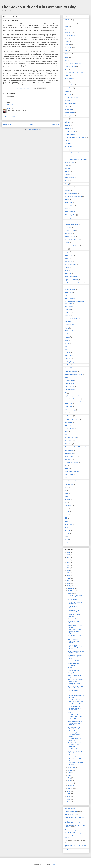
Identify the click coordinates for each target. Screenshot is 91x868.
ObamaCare (68, 110)
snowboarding (69, 524)
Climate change (69, 380)
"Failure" (67, 171)
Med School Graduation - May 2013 (75, 159)
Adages (67, 252)
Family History (69, 187)
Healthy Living (69, 292)
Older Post (55, 125)
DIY (66, 393)
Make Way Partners (70, 134)
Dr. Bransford (69, 147)
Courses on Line (69, 387)
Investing (67, 107)
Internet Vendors (70, 428)
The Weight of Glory (71, 833)
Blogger (55, 864)
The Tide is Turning (74, 749)
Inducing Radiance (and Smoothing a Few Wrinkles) (75, 723)
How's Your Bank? (73, 661)
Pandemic (68, 309)
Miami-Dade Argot (70, 212)
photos (67, 91)
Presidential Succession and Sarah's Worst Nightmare (75, 745)
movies (67, 119)
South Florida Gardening (72, 472)
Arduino (67, 258)
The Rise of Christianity (72, 481)
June (70, 775)
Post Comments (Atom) (35, 130)
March (70, 783)
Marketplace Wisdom (71, 438)
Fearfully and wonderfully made (74, 283)
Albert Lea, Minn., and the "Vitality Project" (76, 687)
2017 (68, 565)
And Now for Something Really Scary (75, 603)
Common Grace (69, 178)
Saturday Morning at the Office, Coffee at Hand (75, 596)
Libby (66, 435)
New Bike (71, 712)
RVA (66, 466)
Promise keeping (70, 113)
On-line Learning (70, 162)
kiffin (66, 518)
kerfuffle (67, 512)
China (66, 377)
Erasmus (67, 76)
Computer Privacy (70, 383)
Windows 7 (71, 668)
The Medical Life (70, 325)
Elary (66, 413)
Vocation (67, 337)
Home (31, 125)
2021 (68, 557)
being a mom (68, 168)
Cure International (70, 390)
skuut (66, 521)
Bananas (67, 45)
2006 (68, 797)
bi (65, 490)
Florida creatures (70, 286)
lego (66, 60)
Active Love (68, 359)
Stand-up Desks (69, 116)
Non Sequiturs (69, 453)
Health (67, 57)
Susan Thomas (69, 475)
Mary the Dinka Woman (72, 97)
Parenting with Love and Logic (74, 836)
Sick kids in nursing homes (73, 319)
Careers (67, 267)
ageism (67, 487)
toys (66, 537)
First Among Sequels (71, 811)
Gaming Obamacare (74, 684)
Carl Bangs (68, 128)
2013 (68, 575)
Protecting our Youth (71, 218)
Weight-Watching (70, 236)
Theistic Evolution (70, 230)
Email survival (69, 416)
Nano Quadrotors (70, 298)
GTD (66, 29)
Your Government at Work (72, 240)
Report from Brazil (73, 670)
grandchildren (69, 88)
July (70, 773)
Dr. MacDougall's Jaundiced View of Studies (74, 735)
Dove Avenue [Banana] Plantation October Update (75, 631)
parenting (67, 100)
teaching (67, 530)
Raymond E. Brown (70, 66)
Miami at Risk (69, 441)
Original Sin (68, 830)
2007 (68, 794)
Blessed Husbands (70, 264)
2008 (68, 791)
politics (67, 243)
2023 (68, 552)
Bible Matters (69, 261)
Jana (66, 819)
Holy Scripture (69, 814)
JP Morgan (68, 156)
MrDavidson (68, 444)
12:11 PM (10, 105)
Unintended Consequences (73, 331)
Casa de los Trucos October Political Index (75, 611)
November (71, 591)
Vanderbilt (68, 334)
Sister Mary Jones (73, 619)
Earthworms (68, 407)
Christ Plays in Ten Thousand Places (75, 817)
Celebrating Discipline (71, 371)
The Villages (68, 227)
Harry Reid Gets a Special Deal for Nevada (76, 680)
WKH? (67, 340)
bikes (66, 493)
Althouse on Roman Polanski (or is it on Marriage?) (74, 729)
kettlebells (68, 515)
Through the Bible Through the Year (75, 138)
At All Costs (68, 850)
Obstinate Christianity (71, 456)
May (70, 778)
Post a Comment (10, 117)
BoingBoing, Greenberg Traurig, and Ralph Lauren (75, 657)
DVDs (66, 271)
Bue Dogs (68, 365)
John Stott (68, 94)
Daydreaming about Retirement (74, 396)
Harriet (67, 199)
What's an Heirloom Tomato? (74, 622)
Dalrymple (68, 274)
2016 (68, 568)
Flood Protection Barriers (72, 419)
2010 (68, 583)
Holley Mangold (69, 425)
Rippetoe (67, 469)
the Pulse (67, 353)
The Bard (67, 221)
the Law (67, 534)
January (71, 788)
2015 (68, 570)
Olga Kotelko (68, 459)
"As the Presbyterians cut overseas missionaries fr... (75, 759)
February (71, 786)
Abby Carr (68, 122)
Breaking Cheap (69, 362)
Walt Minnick (68, 233)
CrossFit (67, 181)
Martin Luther (69, 79)
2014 (68, 573)
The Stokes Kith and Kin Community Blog (39, 7)
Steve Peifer (68, 48)
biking (66, 496)
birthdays (67, 343)
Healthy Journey (69, 23)
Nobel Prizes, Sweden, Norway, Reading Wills (75, 701)
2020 (68, 560)
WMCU (67, 82)
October (71, 593)
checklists (68, 500)
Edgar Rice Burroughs (71, 280)
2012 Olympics (69, 356)
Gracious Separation (71, 193)
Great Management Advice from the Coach (76, 652)
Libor (66, 209)
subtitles (67, 527)
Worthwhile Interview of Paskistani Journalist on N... (76, 753)
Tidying (67, 328)
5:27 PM (10, 113)
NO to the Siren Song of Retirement (75, 447)
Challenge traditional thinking (73, 374)
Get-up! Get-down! (73, 673)
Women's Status (69, 85)
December (71, 588)
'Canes (67, 42)
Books (66, 26)
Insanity (67, 295)
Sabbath (67, 315)
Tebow (67, 69)
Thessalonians (69, 484)
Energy (67, 184)
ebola (66, 503)
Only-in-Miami (69, 306)
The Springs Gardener (71, 224)
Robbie (9, 108)
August (70, 770)
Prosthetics (68, 312)
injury (66, 349)
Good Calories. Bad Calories (73, 153)
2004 (68, 802)
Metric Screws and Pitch (75, 704)
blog (66, 346)
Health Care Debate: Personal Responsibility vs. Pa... (76, 647)
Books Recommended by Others (74, 73)
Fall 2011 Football (70, 131)
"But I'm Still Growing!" (75, 693)
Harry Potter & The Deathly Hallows (75, 845)
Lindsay (67, 838)
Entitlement (68, 54)
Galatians (67, 190)
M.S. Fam (68, 20)
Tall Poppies (68, 322)
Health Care (68, 202)
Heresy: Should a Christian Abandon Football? (74, 641)
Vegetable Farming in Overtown (74, 664)
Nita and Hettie (72, 600)
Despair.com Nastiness (71, 277)
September (72, 768)
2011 (68, 581)
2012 (68, 578)
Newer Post (7, 125)
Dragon (67, 150)
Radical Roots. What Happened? (74, 615)
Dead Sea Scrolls (70, 103)
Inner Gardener (69, 206)
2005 (68, 799)
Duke (66, 51)
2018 (68, 563)
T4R (66, 478)
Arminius (67, 125)
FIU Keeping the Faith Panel (73, 63)
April (70, 780)
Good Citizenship (70, 289)
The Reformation (70, 35)
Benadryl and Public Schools (74, 607)
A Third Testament (70, 822)
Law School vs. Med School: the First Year (75, 716)
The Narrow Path (73, 690)
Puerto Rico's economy (71, 462)
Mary (74, 830)
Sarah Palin (68, 32)
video (66, 249)
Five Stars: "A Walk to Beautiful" (74, 740)
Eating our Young (70, 410)
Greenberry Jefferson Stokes (73, 196)
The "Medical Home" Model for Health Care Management (75, 708)
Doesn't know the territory (72, 399)
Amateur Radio (69, 255)
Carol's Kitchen (69, 368)
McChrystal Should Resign (76, 719)
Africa (66, 141)
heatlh (66, 509)
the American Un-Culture (72, 246)
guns (66, 38)
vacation (67, 543)
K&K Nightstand (70, 808)
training (67, 540)
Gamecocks (68, 422)
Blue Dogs (68, 144)
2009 (68, 586)
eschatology (68, 506)
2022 (68, 555)
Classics (67, 175)
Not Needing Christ (70, 215)
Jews (66, 431)
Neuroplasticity (69, 450)
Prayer (67, 165)
